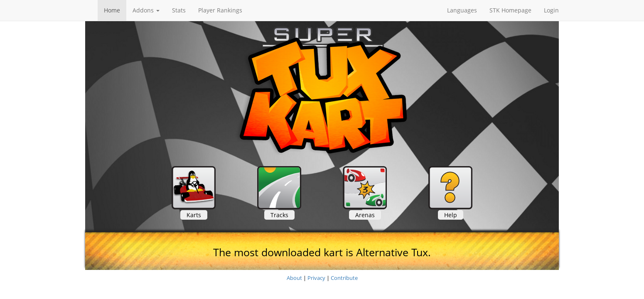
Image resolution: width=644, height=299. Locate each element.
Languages (462, 10)
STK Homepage (510, 10)
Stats (179, 10)
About (294, 278)
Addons (146, 10)
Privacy (316, 278)
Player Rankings (220, 10)
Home (112, 10)
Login (551, 10)
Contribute (344, 278)
